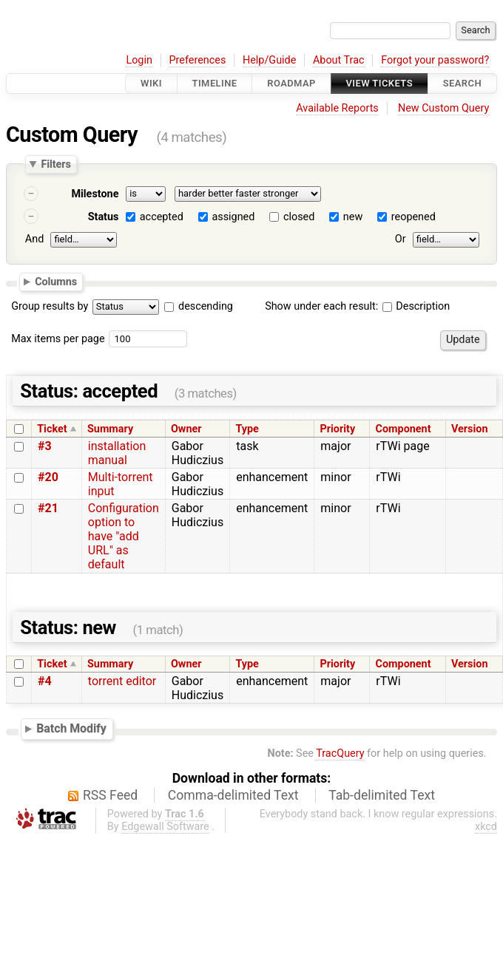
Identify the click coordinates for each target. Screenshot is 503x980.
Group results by (50, 306)
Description (416, 306)
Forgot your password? (435, 60)
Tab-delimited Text (382, 795)
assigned (233, 217)
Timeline (215, 83)
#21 (48, 508)
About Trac (339, 60)
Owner (186, 429)
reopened (413, 217)
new (353, 217)
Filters (55, 164)
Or (401, 239)
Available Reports (337, 108)
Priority (338, 429)
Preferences (197, 60)
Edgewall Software (165, 827)
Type (247, 429)
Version (470, 429)
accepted (162, 217)
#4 (45, 681)
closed (299, 217)
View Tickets (379, 83)
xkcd (486, 827)
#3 (45, 446)
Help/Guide (269, 60)
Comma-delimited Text (233, 795)
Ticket (52, 429)
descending (206, 306)
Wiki (151, 83)
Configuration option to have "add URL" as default (124, 536)
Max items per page (58, 339)
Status (104, 217)
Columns (56, 281)
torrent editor (122, 681)
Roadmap (291, 83)
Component (404, 429)
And (34, 239)
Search (462, 83)
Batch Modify (71, 728)
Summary (110, 429)
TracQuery (340, 753)
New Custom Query (443, 108)
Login (139, 60)
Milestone (95, 194)
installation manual (117, 453)
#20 (48, 477)
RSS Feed (110, 795)
